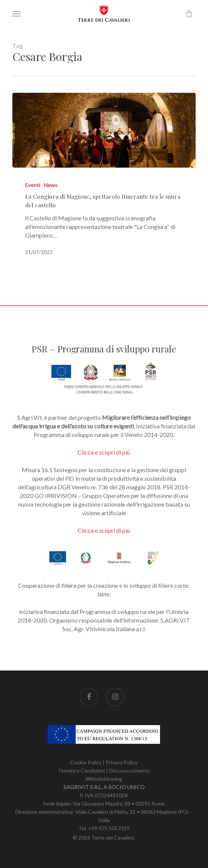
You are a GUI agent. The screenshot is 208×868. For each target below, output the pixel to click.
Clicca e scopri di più (104, 452)
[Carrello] (187, 14)
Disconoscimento (129, 771)
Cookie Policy (86, 762)
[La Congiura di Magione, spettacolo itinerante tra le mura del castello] (104, 130)
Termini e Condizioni (81, 771)
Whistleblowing (104, 779)
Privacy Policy (122, 762)
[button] (16, 14)
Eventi (33, 185)
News (51, 185)
